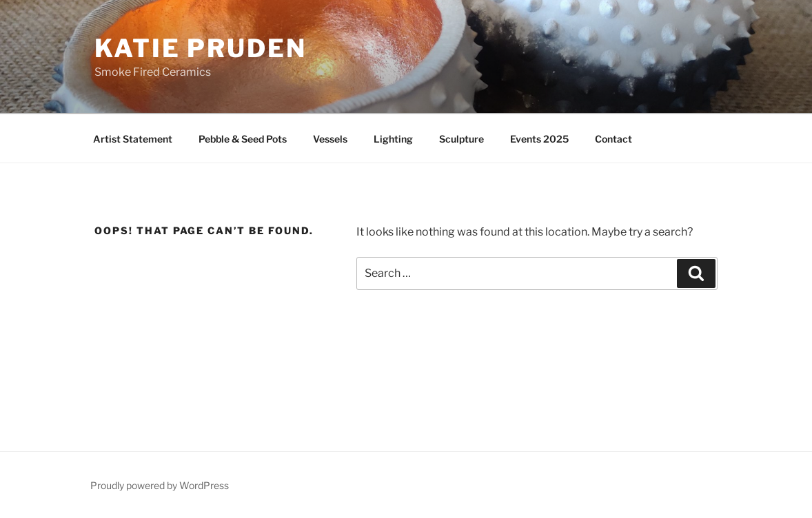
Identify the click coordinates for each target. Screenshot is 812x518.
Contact (613, 139)
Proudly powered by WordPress (160, 485)
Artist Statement (133, 139)
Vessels (330, 139)
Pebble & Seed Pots (243, 139)
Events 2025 (539, 139)
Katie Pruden (201, 48)
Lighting (393, 139)
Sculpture (461, 139)
